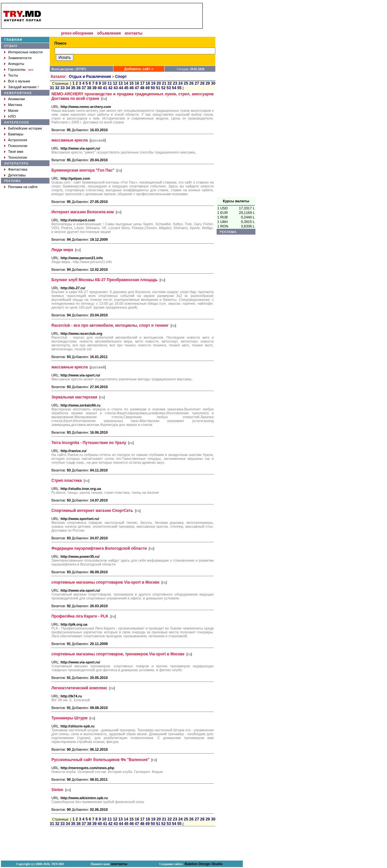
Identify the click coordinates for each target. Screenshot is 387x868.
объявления (109, 33)
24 (181, 83)
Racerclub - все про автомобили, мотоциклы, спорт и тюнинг (110, 325)
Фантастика (18, 169)
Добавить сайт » (139, 69)
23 (175, 83)
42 (110, 88)
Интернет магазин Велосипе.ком (83, 212)
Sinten (57, 790)
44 (121, 88)
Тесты (13, 75)
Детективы (17, 175)
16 (137, 83)
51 (158, 88)
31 (52, 88)
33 (63, 88)
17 (142, 83)
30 (213, 83)
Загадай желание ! (23, 87)
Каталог (58, 77)
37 (84, 88)
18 (148, 83)
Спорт (121, 77)
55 (179, 88)
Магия (13, 111)
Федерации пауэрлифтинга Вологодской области (99, 548)
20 (159, 83)
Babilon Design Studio (204, 864)
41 (105, 88)
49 (148, 88)
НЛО (12, 116)
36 (78, 88)
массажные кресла (70, 140)
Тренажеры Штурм (70, 718)
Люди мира (62, 250)
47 (137, 88)
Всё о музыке (19, 81)
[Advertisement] (236, 100)
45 (126, 88)
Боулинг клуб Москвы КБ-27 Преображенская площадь (105, 280)
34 (68, 88)
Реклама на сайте (23, 187)
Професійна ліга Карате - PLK (80, 616)
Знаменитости (20, 58)
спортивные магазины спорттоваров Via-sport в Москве (105, 582)
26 (191, 83)
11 (109, 83)
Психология (18, 146)
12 (115, 83)
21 (164, 83)
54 (174, 88)
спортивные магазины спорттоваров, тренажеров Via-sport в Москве (118, 654)
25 (186, 83)
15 (131, 83)
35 (73, 88)
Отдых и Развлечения (90, 77)
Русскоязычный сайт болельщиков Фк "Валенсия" (100, 760)
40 (100, 88)
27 (197, 83)
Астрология (18, 140)
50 (153, 88)
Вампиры (16, 134)
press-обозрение (77, 33)
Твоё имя (16, 152)
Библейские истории (25, 128)
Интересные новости (25, 52)
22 (170, 83)
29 (208, 83)
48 (142, 88)
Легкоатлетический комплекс (79, 688)
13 (120, 83)
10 (104, 83)
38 (89, 88)
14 (126, 83)
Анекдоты (16, 64)
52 (163, 88)
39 (94, 88)
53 (169, 88)
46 (131, 88)
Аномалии (16, 99)
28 (202, 83)
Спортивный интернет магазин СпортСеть (92, 511)
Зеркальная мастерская (74, 397)
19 (153, 83)
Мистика (15, 105)
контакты (134, 33)
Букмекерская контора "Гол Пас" (83, 170)
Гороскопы (17, 69)
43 (116, 88)
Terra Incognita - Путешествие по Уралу (89, 443)
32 (57, 88)
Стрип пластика (67, 481)
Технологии (17, 157)
